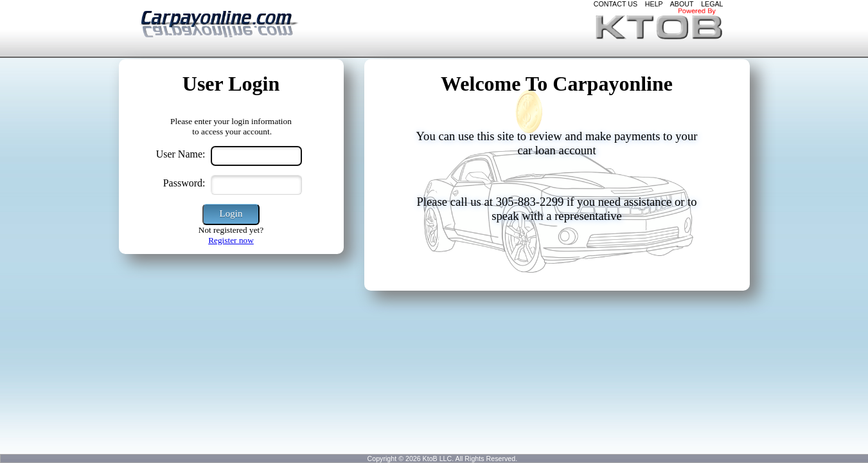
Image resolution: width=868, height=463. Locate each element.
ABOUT (682, 4)
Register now (231, 240)
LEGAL (712, 4)
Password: (184, 183)
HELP (654, 4)
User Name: (181, 154)
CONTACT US (616, 4)
